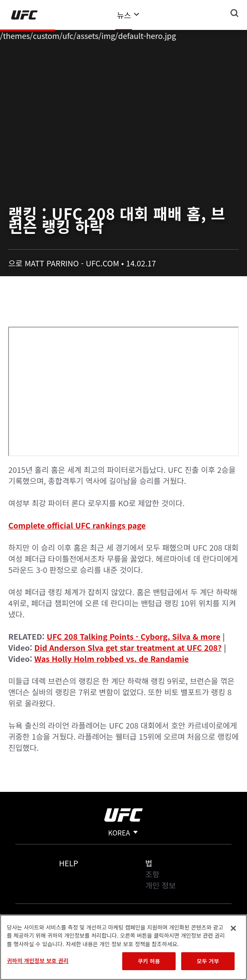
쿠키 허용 (149, 961)
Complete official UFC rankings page (77, 525)
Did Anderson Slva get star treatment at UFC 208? (128, 647)
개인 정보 (160, 885)
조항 (152, 874)
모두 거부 (208, 961)
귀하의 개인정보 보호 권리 (38, 961)
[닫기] (233, 928)
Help (69, 863)
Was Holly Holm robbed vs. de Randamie (111, 658)
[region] (123, 947)
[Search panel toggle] (235, 13)
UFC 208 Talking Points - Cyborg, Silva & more (134, 636)
